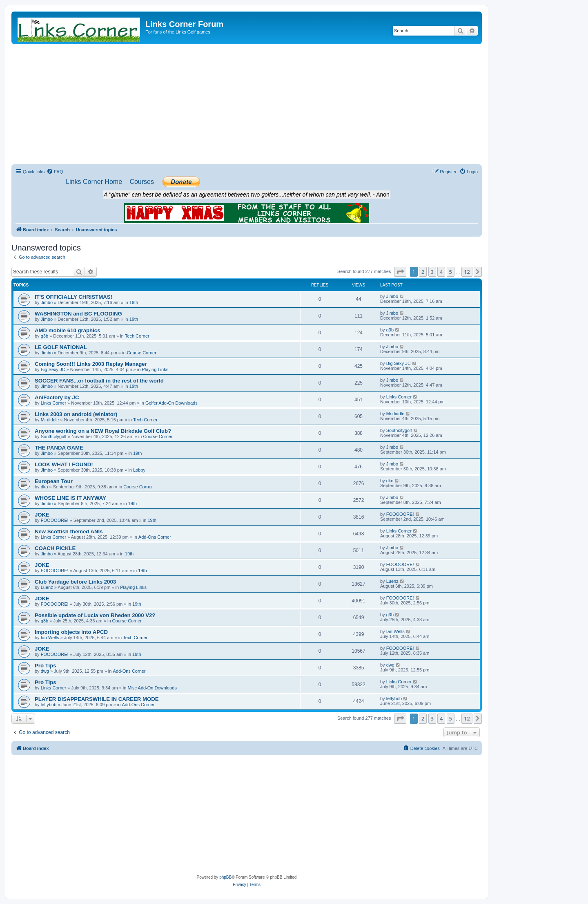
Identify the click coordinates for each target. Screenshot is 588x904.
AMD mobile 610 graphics (68, 330)
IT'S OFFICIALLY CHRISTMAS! (73, 297)
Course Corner (142, 353)
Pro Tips (46, 666)
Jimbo (47, 302)
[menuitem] (55, 172)
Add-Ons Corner (155, 537)
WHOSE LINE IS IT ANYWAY (70, 498)
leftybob (49, 705)
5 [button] (451, 272)
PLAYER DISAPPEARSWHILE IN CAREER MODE (97, 699)
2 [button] (423, 272)
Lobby (139, 470)
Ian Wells (50, 638)
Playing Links (155, 369)
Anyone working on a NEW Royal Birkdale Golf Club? (103, 431)
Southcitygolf (54, 436)
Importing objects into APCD (71, 632)
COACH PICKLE (55, 548)
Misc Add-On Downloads (152, 688)
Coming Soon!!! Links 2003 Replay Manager (91, 364)
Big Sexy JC (53, 369)
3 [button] (432, 272)
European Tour (54, 481)
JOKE (42, 515)
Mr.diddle (50, 420)
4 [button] (441, 272)
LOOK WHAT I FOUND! (64, 464)
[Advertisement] (247, 105)
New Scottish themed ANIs (69, 531)
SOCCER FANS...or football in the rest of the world (99, 381)
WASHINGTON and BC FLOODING (78, 314)
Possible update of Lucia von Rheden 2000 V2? (95, 615)
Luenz (47, 587)
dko (45, 487)
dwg (45, 671)
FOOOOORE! (55, 520)
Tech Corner (137, 336)
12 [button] (467, 272)
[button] (400, 272)
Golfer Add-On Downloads (171, 403)
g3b (45, 336)
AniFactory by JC (57, 397)
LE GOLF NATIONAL (61, 347)
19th (134, 302)
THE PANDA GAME (59, 448)
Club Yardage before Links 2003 (75, 582)
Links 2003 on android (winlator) (76, 414)
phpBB (225, 877)
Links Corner (53, 403)
